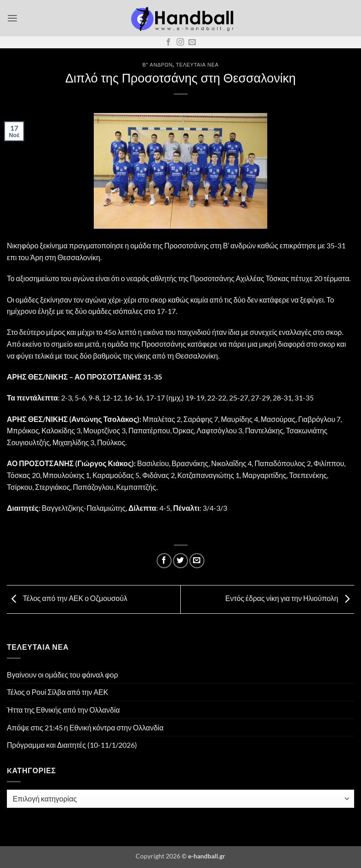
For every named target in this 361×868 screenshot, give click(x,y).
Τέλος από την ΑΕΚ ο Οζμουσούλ (67, 598)
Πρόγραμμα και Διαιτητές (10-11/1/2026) (72, 745)
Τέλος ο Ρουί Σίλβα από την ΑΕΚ (58, 692)
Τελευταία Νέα (197, 64)
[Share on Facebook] (164, 561)
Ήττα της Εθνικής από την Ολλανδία (63, 710)
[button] (12, 18)
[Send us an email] (192, 42)
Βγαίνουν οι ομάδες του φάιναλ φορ (62, 675)
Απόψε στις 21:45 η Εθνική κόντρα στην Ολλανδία (85, 727)
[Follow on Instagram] (180, 42)
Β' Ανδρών (158, 64)
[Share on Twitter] (180, 561)
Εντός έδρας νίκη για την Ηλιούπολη (290, 598)
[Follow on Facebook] (168, 42)
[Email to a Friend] (197, 561)
